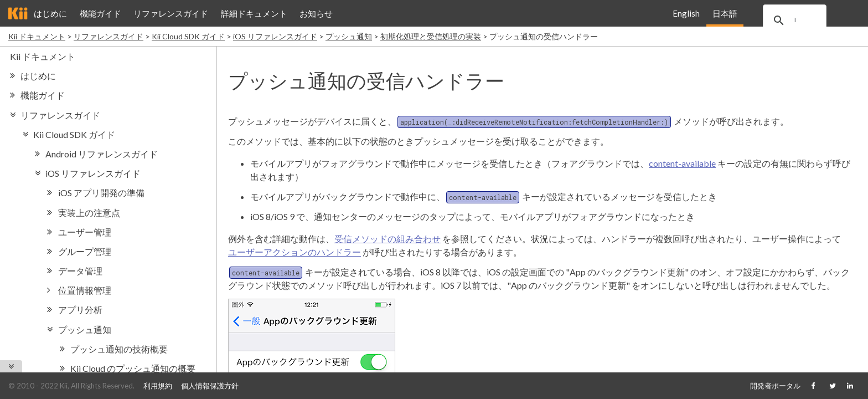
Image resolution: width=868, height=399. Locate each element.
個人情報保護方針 (210, 386)
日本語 (724, 13)
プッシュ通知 (349, 36)
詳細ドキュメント (254, 13)
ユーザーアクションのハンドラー (294, 252)
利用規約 (158, 386)
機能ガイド (100, 13)
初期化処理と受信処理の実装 (431, 36)
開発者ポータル (775, 386)
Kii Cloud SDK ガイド (188, 36)
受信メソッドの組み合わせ (387, 239)
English (686, 13)
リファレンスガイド (171, 13)
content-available (682, 163)
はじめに (50, 13)
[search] (802, 21)
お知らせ (316, 13)
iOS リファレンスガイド (275, 36)
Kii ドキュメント (37, 36)
